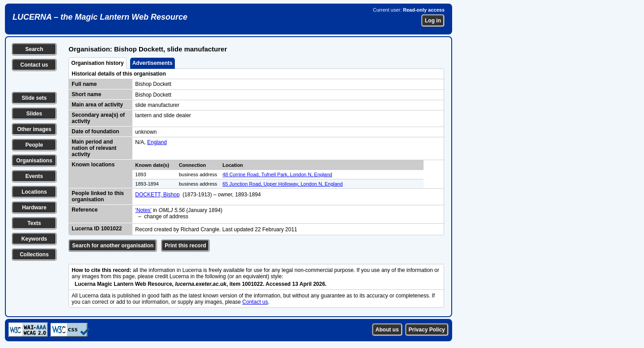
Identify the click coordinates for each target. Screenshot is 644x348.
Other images (34, 129)
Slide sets (34, 98)
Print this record (185, 246)
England (157, 142)
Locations (34, 192)
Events (34, 176)
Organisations (34, 161)
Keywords (34, 239)
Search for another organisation (113, 246)
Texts (34, 223)
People (34, 145)
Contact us (34, 65)
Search (34, 49)
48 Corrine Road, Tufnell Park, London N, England (278, 174)
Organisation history (97, 63)
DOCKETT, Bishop (157, 195)
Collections (34, 255)
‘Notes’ (143, 210)
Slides (34, 114)
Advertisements (153, 63)
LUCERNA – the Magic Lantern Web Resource (100, 17)
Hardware (34, 208)
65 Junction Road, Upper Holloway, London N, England (283, 184)
